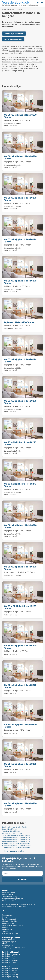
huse (33, 51)
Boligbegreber (8, 946)
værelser (39, 51)
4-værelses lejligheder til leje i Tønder (16, 841)
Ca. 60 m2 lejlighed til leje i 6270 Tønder (20, 526)
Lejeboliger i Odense (10, 958)
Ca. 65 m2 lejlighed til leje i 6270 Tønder (20, 647)
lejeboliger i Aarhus (19, 62)
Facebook (3, 910)
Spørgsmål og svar (9, 942)
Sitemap (5, 931)
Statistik (5, 944)
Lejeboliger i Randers (10, 968)
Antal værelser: (10, 126)
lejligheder (27, 51)
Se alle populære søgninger (15, 851)
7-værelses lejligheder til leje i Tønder (16, 848)
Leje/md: (8, 124)
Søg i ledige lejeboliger (14, 33)
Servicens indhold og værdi (13, 925)
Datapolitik (6, 927)
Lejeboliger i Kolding (10, 970)
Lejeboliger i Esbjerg (10, 962)
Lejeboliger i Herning (10, 977)
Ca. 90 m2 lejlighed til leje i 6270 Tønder (20, 726)
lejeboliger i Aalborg (10, 64)
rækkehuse (9, 53)
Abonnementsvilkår (10, 921)
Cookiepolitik (7, 929)
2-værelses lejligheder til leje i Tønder (16, 837)
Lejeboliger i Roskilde (10, 975)
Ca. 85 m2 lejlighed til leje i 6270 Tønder (20, 686)
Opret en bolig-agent (13, 39)
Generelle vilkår (8, 923)
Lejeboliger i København (11, 954)
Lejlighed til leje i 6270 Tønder (17, 120)
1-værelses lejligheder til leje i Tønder (16, 835)
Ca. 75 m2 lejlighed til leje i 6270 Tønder (20, 607)
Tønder (20, 9)
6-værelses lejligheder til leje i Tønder (16, 846)
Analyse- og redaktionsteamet (14, 948)
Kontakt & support (9, 919)
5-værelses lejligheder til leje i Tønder (16, 843)
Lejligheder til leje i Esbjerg (12, 833)
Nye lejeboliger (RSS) (10, 933)
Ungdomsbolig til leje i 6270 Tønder (20, 572)
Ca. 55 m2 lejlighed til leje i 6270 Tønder (20, 485)
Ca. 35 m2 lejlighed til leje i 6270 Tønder (20, 199)
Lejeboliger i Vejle (9, 972)
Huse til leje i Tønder (10, 829)
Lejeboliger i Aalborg (10, 960)
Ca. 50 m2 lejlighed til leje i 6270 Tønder (20, 240)
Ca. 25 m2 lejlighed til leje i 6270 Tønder (20, 443)
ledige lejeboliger (16, 51)
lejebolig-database (32, 5)
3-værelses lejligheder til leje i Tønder (16, 839)
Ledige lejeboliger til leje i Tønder (15, 827)
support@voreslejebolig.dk (13, 899)
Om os (5, 917)
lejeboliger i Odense (34, 62)
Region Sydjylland (8, 9)
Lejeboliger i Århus (9, 956)
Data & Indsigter (8, 940)
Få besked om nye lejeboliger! (38, 2)
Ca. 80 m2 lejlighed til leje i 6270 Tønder (20, 116)
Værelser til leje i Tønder (11, 831)
